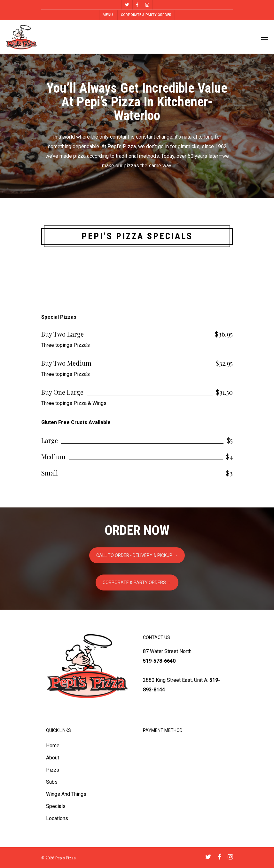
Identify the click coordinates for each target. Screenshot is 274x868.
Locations (57, 818)
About (53, 758)
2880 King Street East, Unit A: (176, 680)
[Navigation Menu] (265, 37)
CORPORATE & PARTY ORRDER (146, 15)
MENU (108, 15)
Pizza (53, 770)
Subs (52, 782)
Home (53, 746)
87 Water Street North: (168, 651)
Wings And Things (66, 794)
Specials (56, 806)
